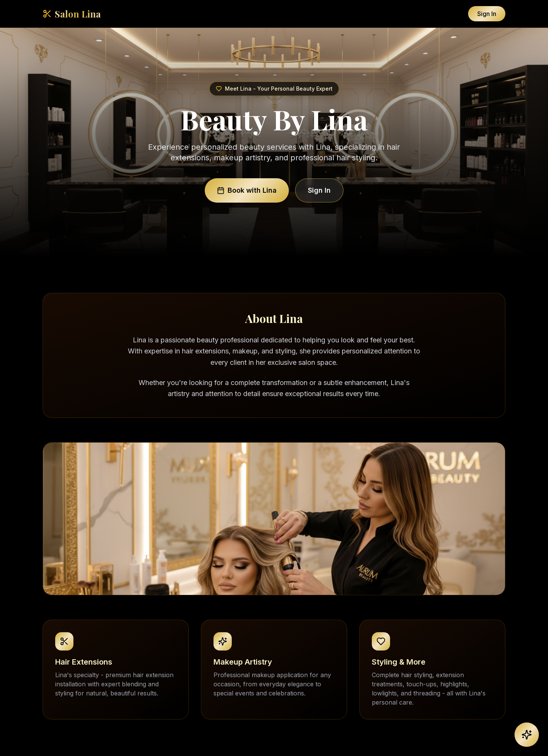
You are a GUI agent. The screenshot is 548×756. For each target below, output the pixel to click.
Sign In (487, 14)
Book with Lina (247, 190)
